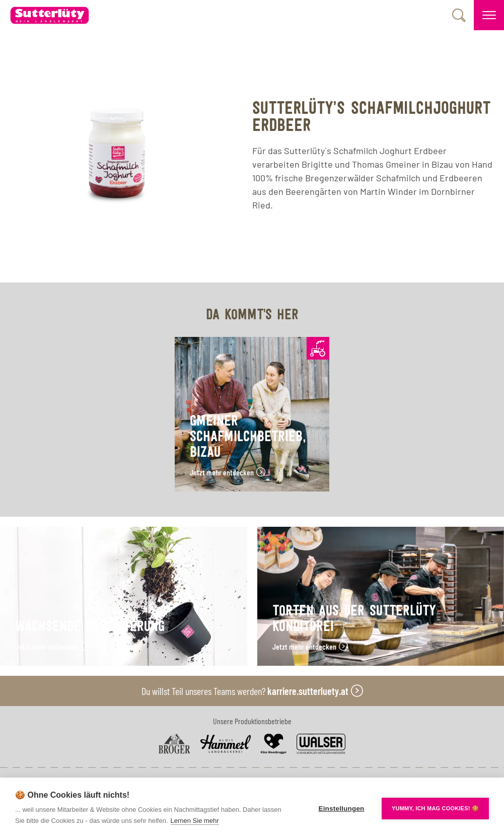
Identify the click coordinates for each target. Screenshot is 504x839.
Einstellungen (341, 809)
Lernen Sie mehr (195, 821)
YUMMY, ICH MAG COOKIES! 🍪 (435, 808)
